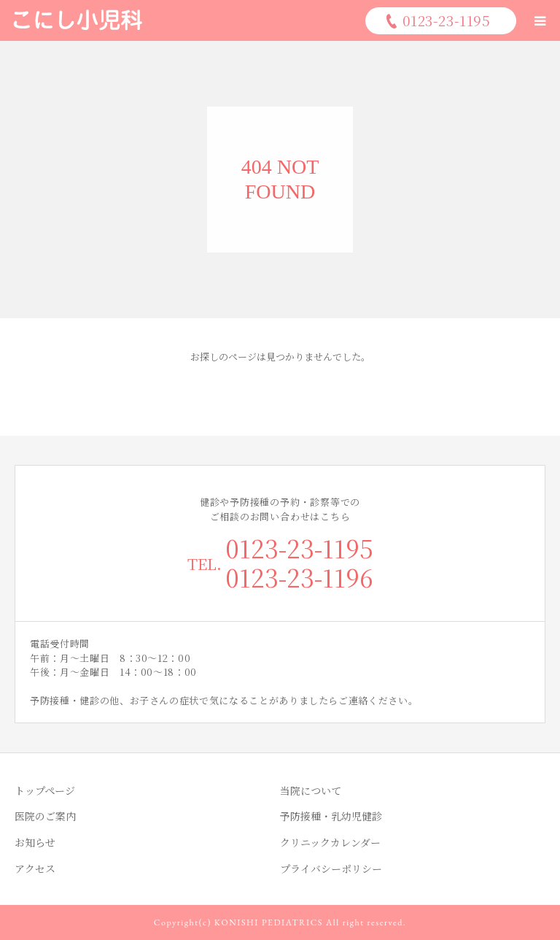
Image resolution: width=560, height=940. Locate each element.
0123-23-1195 (299, 548)
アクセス (35, 868)
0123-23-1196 (299, 577)
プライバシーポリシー (331, 868)
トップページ (45, 790)
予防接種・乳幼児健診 (331, 816)
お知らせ (35, 842)
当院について (311, 790)
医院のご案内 (45, 816)
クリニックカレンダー (330, 842)
